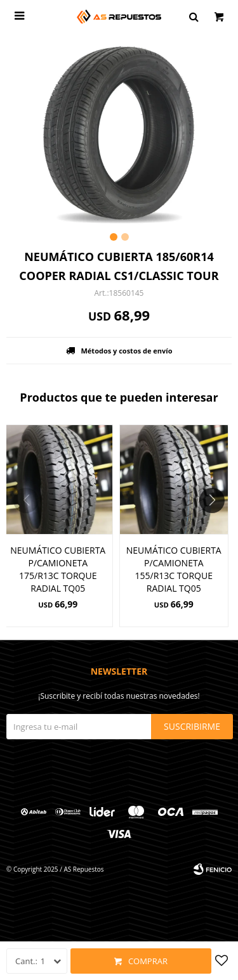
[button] (217, 526)
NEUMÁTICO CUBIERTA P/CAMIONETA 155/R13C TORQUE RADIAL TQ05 (174, 569)
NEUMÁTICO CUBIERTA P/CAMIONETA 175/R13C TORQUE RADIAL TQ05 (58, 569)
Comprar (148, 961)
